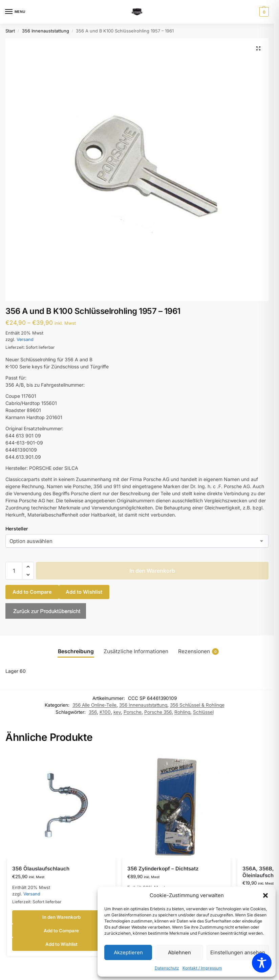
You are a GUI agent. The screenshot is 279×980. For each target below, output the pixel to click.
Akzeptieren (128, 952)
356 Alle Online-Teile (94, 705)
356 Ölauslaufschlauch (41, 869)
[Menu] (15, 12)
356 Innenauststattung (46, 31)
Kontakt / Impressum (202, 968)
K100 (105, 712)
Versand (25, 339)
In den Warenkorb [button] (61, 917)
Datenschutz (167, 968)
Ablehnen (179, 952)
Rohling (182, 712)
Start (10, 31)
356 (93, 712)
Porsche (133, 712)
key (117, 712)
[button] (265, 895)
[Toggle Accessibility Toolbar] (262, 963)
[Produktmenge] (14, 571)
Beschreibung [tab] (76, 651)
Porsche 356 (158, 712)
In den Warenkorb (152, 571)
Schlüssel (203, 712)
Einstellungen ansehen (238, 952)
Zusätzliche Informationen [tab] (136, 651)
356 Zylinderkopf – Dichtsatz (163, 869)
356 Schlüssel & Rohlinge (197, 705)
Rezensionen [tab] (198, 652)
